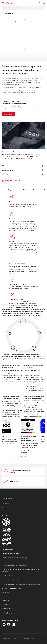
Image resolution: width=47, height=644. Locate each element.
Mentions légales (7, 575)
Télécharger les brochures (10, 553)
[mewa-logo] (8, 3)
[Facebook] (4, 624)
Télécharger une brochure (10, 181)
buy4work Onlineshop (9, 613)
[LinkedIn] (13, 624)
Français (4, 508)
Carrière (4, 604)
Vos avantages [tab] (7, 190)
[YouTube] (9, 624)
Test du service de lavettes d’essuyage (14, 558)
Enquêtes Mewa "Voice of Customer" (13, 580)
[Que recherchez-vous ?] (23, 8)
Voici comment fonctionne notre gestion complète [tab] (31, 190)
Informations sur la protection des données (15, 565)
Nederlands (5, 504)
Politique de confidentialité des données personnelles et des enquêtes (21, 570)
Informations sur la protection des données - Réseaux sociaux (21, 584)
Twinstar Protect (8, 14)
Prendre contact (8, 114)
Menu (42, 3)
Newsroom (5, 600)
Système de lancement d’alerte (12, 588)
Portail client (6, 609)
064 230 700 (14, 472)
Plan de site (5, 593)
